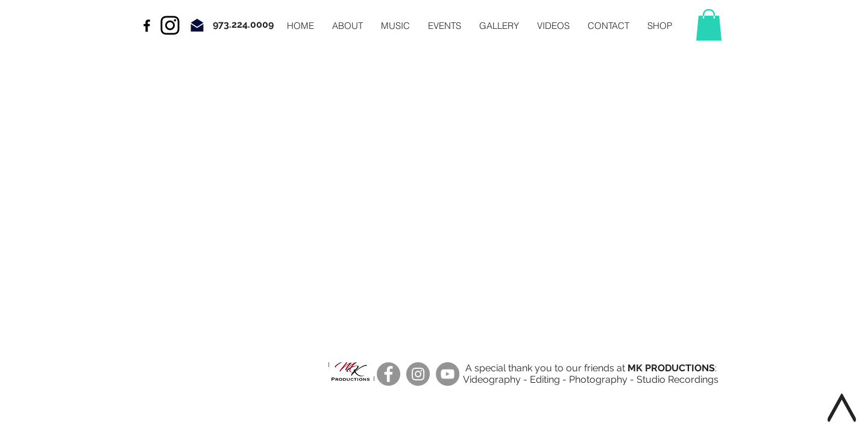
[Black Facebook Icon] (147, 26)
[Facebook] (388, 374)
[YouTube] (448, 374)
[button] (709, 25)
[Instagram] (170, 25)
